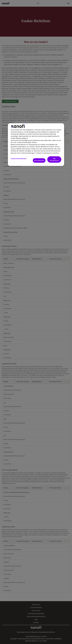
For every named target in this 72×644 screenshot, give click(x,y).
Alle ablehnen (39, 160)
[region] (36, 145)
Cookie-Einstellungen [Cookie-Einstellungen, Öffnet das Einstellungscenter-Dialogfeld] (19, 158)
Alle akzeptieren (54, 159)
